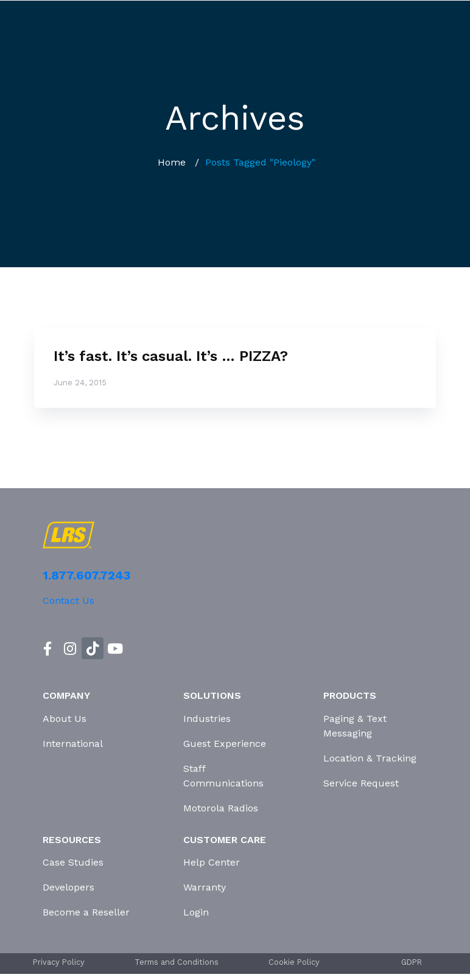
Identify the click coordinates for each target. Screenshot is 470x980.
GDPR (412, 962)
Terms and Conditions (177, 962)
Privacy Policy (59, 962)
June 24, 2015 (80, 383)
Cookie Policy (294, 962)
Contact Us (68, 600)
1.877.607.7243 (86, 575)
